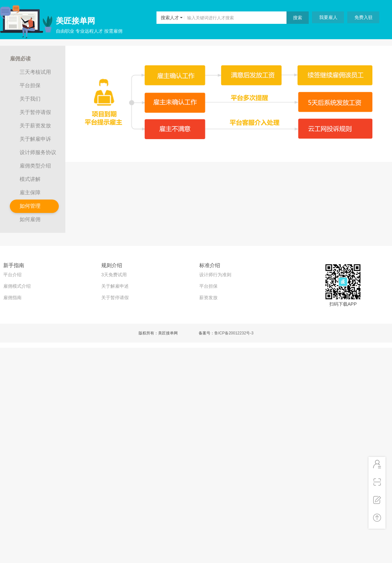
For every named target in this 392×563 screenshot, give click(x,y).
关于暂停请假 (35, 112)
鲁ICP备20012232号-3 (234, 333)
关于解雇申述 (115, 286)
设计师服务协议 (38, 152)
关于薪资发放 (35, 126)
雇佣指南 (12, 298)
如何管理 (30, 206)
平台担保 (30, 85)
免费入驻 (364, 17)
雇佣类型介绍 (35, 166)
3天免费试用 (114, 275)
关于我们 (30, 99)
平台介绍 (12, 275)
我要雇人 (328, 17)
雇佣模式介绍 (17, 286)
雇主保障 (30, 193)
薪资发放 (208, 298)
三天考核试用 (35, 72)
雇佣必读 (20, 59)
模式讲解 (30, 179)
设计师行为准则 (215, 275)
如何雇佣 (30, 219)
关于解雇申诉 (35, 139)
